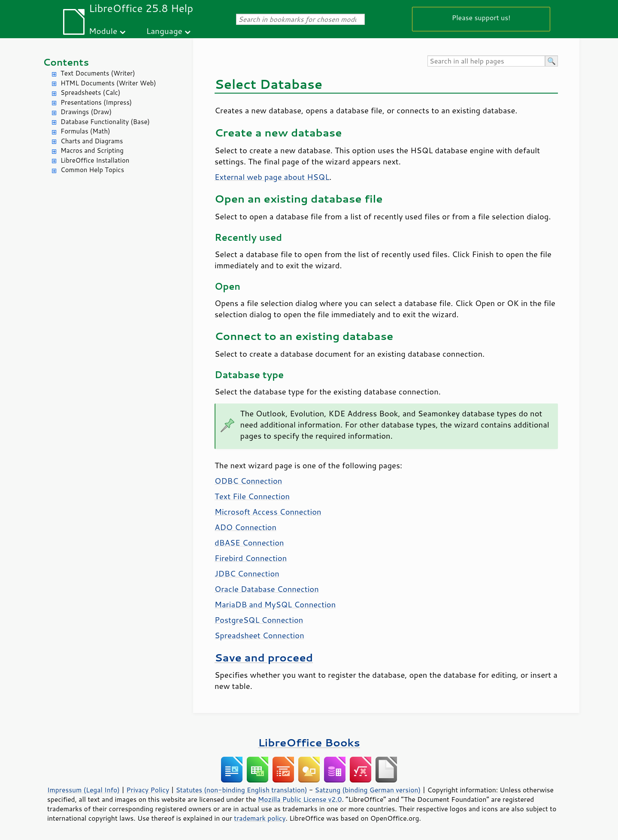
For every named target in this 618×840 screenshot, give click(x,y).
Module (103, 31)
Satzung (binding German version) (368, 790)
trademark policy (260, 818)
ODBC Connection (248, 481)
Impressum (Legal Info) (83, 790)
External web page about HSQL (272, 177)
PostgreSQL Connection (259, 620)
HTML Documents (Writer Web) (108, 83)
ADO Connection (245, 527)
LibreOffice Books (309, 742)
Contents (66, 62)
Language (164, 31)
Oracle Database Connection (267, 589)
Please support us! (481, 17)
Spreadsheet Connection (259, 635)
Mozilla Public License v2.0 (300, 799)
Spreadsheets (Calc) (90, 92)
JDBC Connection (247, 573)
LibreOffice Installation (95, 160)
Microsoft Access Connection (268, 512)
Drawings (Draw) (86, 112)
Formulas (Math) (85, 131)
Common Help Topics (92, 170)
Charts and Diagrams (92, 141)
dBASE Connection (249, 543)
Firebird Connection (251, 558)
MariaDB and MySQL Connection (275, 604)
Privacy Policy (148, 790)
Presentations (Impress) (96, 102)
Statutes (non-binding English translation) (241, 790)
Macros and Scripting (92, 150)
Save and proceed (264, 657)
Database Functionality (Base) (105, 122)
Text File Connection (252, 496)
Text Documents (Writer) (98, 73)
